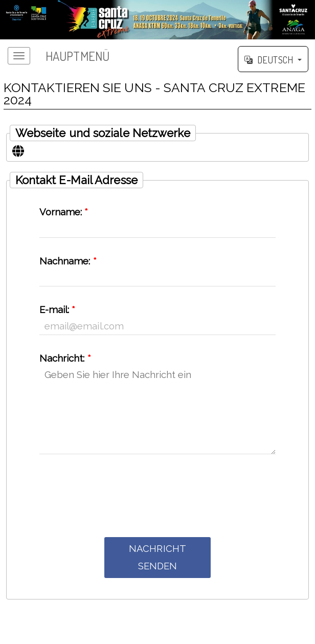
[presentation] (157, 494)
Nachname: (68, 261)
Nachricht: (65, 358)
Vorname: (64, 212)
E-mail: (58, 310)
